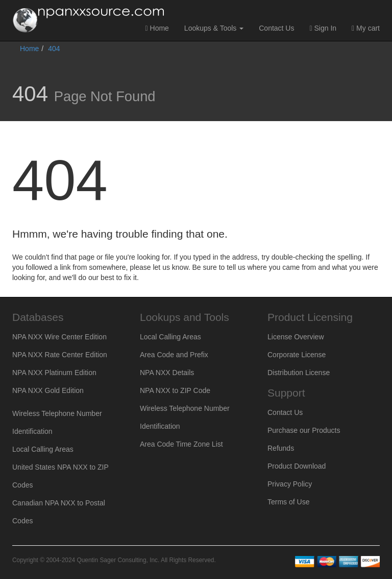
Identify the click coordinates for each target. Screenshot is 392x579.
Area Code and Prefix (174, 355)
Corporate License (297, 355)
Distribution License (299, 373)
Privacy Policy (290, 484)
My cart (366, 28)
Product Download (297, 466)
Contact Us (276, 28)
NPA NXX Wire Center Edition (59, 337)
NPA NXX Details (167, 373)
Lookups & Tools (214, 28)
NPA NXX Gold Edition (48, 390)
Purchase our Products (304, 430)
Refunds (281, 448)
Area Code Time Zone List (181, 444)
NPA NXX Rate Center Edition (60, 355)
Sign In (323, 28)
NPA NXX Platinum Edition (54, 373)
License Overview (296, 337)
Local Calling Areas (43, 449)
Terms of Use (288, 502)
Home (157, 28)
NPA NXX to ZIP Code (175, 390)
